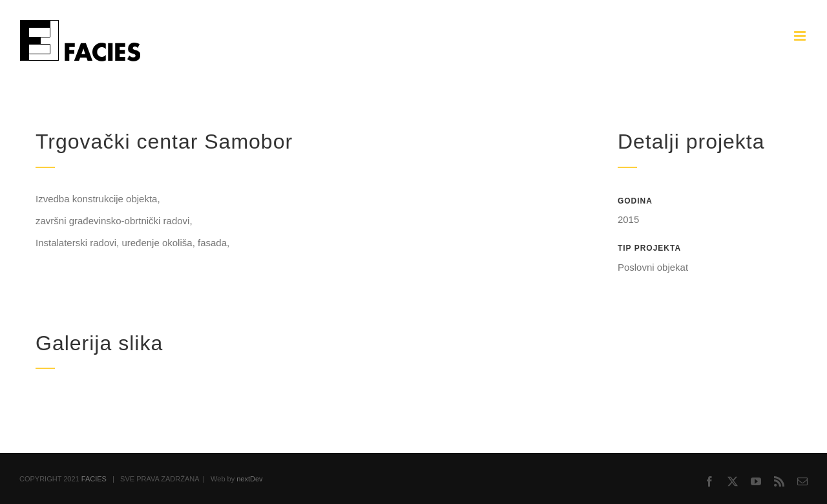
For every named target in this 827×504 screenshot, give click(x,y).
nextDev (249, 479)
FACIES (94, 479)
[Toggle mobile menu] (801, 36)
